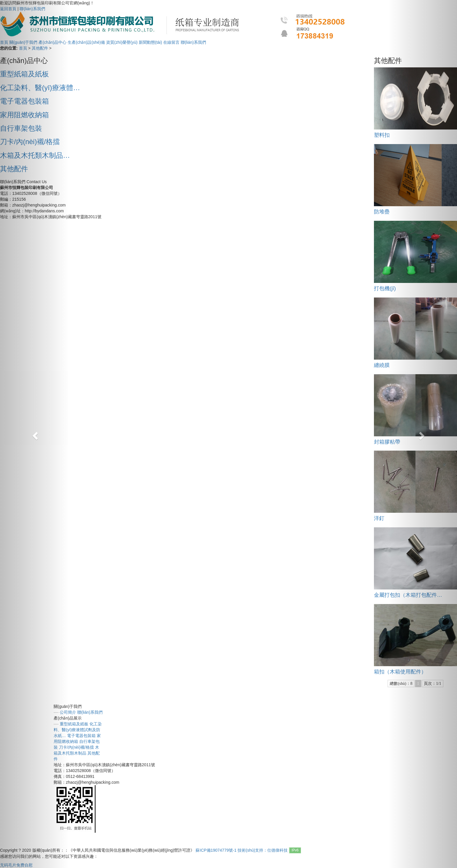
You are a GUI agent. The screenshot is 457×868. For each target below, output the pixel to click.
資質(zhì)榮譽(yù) (122, 42)
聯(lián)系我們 (193, 42)
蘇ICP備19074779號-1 (216, 850)
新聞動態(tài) (150, 42)
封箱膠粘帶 (387, 442)
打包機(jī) (385, 288)
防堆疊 (382, 212)
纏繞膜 (382, 365)
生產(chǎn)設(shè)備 (87, 42)
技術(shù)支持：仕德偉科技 (263, 850)
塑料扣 (382, 135)
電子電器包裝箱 (81, 736)
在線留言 (171, 42)
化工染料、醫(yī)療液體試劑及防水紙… (78, 730)
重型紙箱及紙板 (74, 724)
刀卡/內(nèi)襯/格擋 (76, 747)
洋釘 (379, 518)
